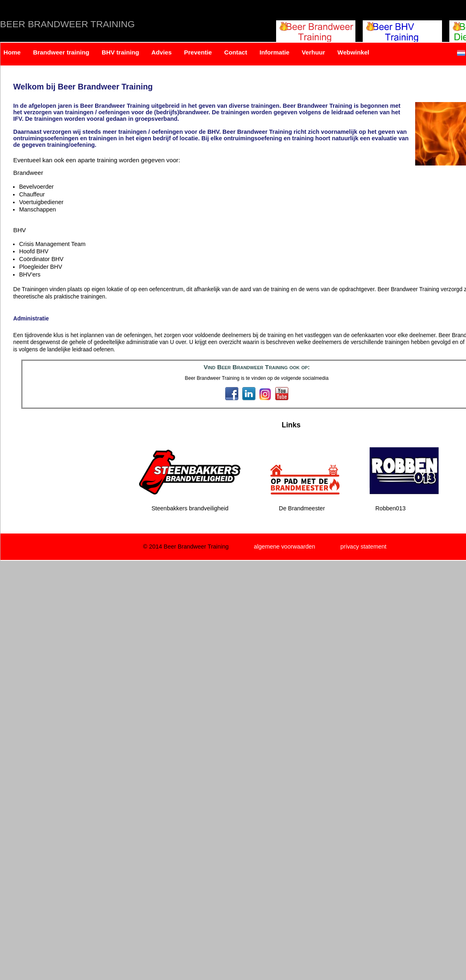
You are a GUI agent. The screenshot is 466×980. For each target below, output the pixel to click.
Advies (161, 52)
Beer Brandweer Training (67, 24)
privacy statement (363, 547)
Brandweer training (61, 52)
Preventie (198, 52)
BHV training (120, 52)
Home (12, 52)
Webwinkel (353, 52)
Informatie (274, 52)
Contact (236, 52)
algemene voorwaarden (284, 547)
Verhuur (313, 52)
